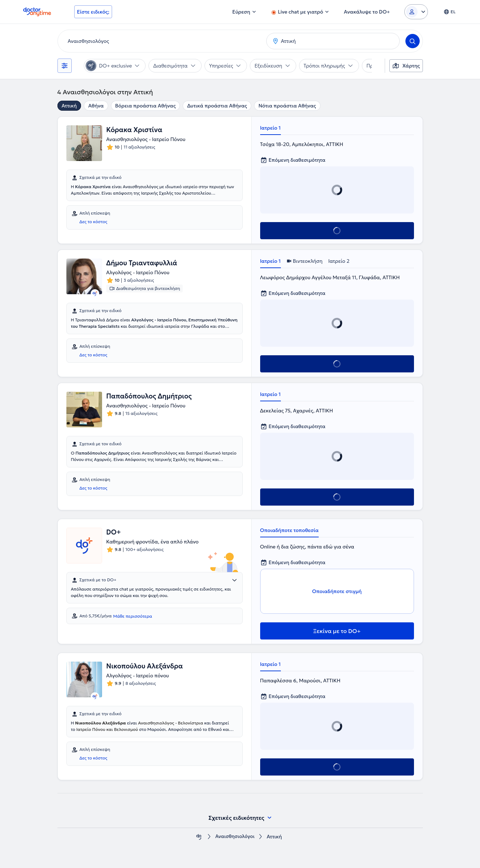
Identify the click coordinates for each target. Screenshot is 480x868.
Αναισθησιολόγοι (235, 837)
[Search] (413, 41)
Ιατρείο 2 (339, 261)
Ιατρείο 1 (271, 128)
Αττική (69, 106)
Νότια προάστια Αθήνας (287, 106)
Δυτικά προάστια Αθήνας (217, 106)
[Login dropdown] (416, 12)
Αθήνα (96, 106)
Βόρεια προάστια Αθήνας (146, 106)
